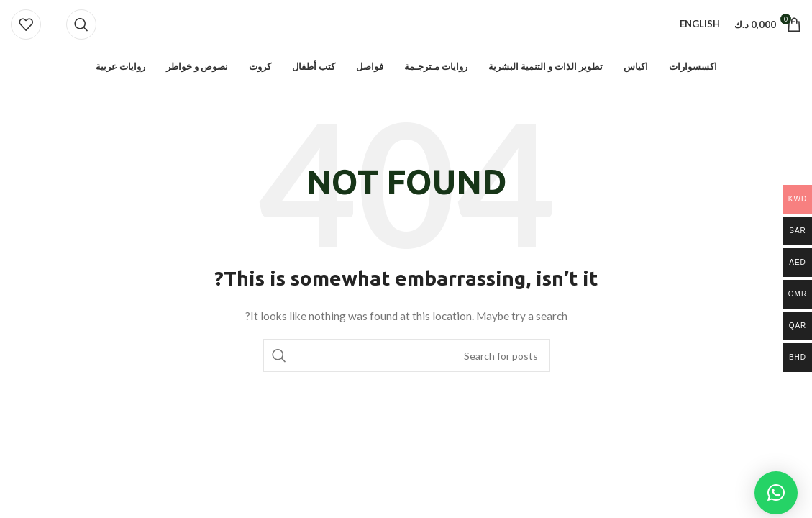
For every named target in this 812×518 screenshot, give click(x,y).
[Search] (81, 26)
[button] (776, 493)
